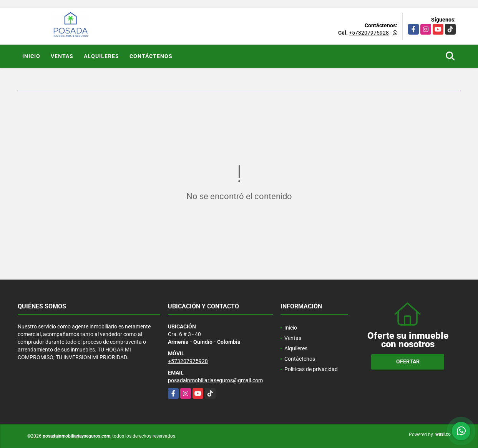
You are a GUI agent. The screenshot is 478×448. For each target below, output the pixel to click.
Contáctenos (151, 56)
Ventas (62, 56)
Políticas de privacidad (311, 369)
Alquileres (101, 56)
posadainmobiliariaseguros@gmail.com (215, 380)
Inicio (31, 56)
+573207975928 (369, 33)
